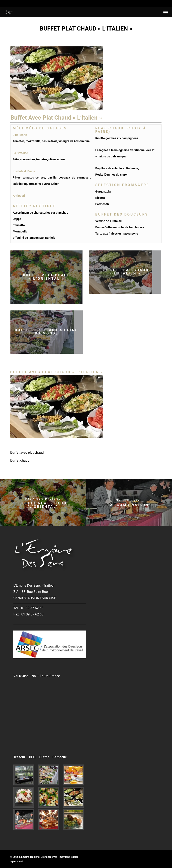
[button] (166, 12)
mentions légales (69, 857)
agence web (17, 862)
